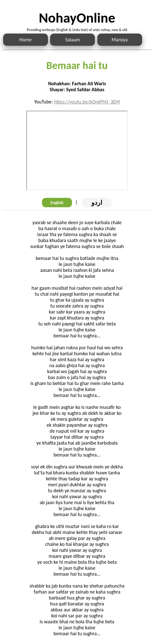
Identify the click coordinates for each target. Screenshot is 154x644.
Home (26, 40)
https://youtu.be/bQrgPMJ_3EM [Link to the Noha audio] (87, 102)
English (57, 203)
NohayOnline (77, 18)
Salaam (72, 40)
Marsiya (120, 40)
